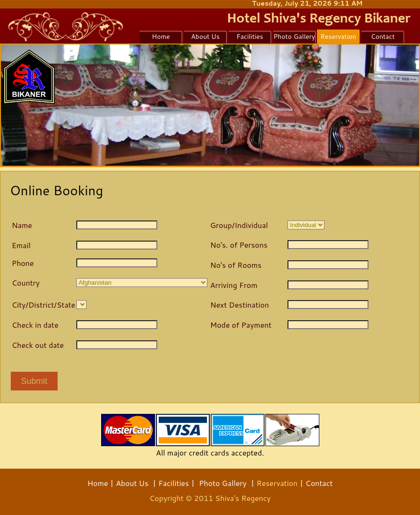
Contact (319, 483)
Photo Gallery (223, 483)
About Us (132, 483)
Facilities (173, 483)
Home (97, 483)
